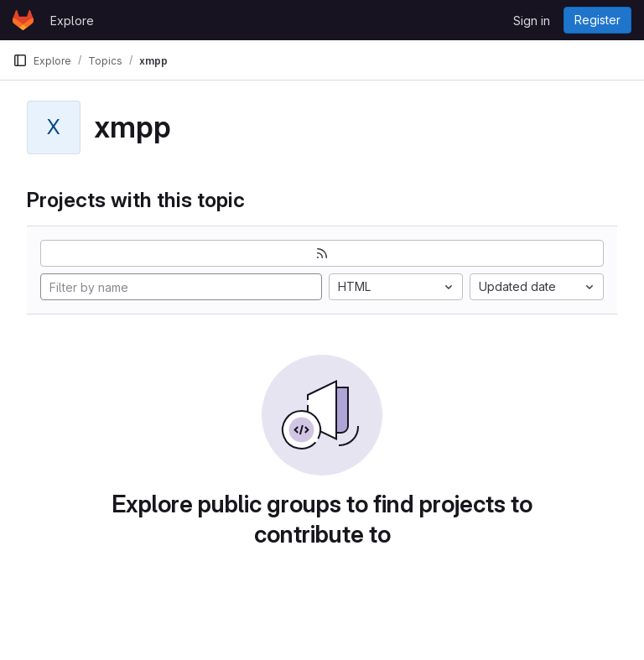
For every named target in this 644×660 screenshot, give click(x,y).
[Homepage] (23, 20)
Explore (72, 21)
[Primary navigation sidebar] (20, 60)
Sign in (532, 21)
